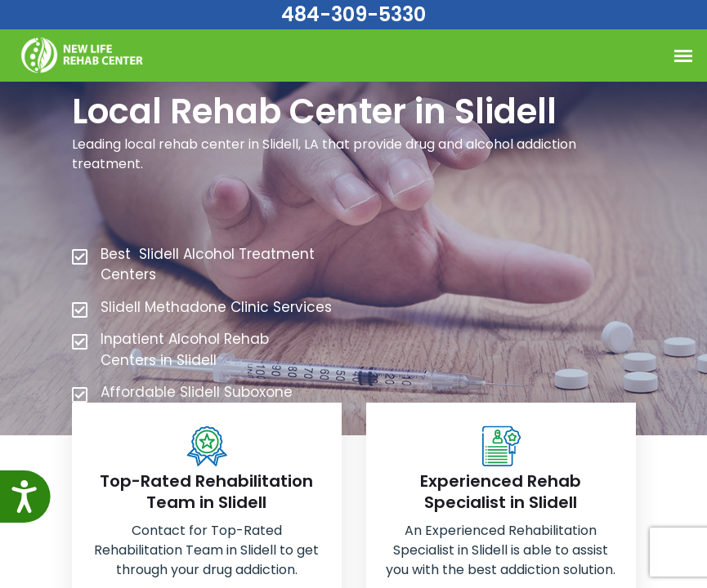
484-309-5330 (353, 14)
